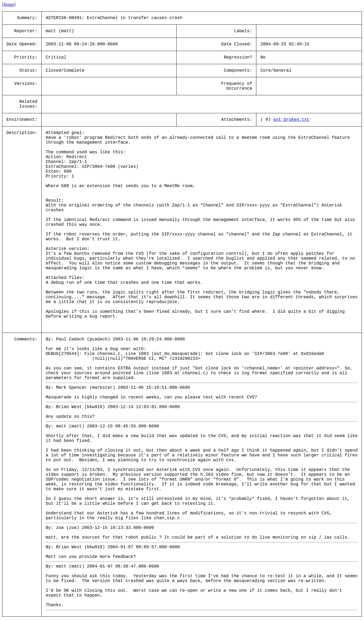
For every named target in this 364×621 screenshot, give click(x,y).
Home (9, 4)
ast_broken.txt (291, 120)
